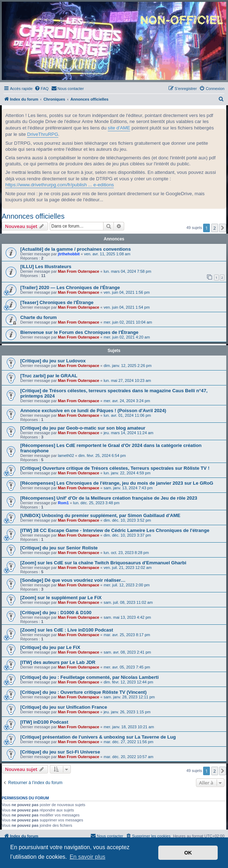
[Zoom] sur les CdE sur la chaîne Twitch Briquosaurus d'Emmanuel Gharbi (103, 563)
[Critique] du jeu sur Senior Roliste (59, 548)
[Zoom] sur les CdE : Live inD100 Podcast (67, 630)
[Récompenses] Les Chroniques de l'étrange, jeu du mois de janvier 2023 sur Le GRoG (117, 483)
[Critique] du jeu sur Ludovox (53, 361)
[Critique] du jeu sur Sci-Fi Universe (60, 752)
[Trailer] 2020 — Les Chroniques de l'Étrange (70, 287)
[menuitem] (42, 89)
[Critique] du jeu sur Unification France (64, 707)
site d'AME (119, 128)
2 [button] (215, 228)
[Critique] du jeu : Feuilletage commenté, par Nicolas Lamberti (89, 677)
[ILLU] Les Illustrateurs (46, 267)
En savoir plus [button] (88, 857)
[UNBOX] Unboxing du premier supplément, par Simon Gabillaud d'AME (100, 515)
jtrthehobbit (69, 254)
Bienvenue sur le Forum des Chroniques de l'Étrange (79, 332)
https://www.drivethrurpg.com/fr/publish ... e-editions (60, 185)
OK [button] (188, 853)
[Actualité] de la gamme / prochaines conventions (76, 249)
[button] (223, 228)
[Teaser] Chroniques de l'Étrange (57, 302)
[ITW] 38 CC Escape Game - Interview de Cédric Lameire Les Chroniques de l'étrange (115, 530)
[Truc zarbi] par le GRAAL (49, 376)
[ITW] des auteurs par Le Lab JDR (58, 662)
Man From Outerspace (79, 271)
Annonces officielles (33, 216)
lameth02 (66, 456)
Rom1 (63, 503)
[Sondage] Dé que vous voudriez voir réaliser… (73, 580)
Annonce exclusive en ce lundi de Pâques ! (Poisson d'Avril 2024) (93, 411)
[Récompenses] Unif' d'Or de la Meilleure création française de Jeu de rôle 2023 (109, 498)
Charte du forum (39, 317)
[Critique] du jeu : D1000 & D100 (56, 613)
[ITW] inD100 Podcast (44, 722)
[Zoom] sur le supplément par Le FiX (61, 598)
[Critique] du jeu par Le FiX (50, 647)
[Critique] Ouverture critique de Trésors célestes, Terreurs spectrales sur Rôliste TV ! (115, 468)
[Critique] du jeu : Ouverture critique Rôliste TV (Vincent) (83, 692)
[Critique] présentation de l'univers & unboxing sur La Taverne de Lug (98, 737)
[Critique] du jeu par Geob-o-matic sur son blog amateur (83, 428)
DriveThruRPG (43, 134)
